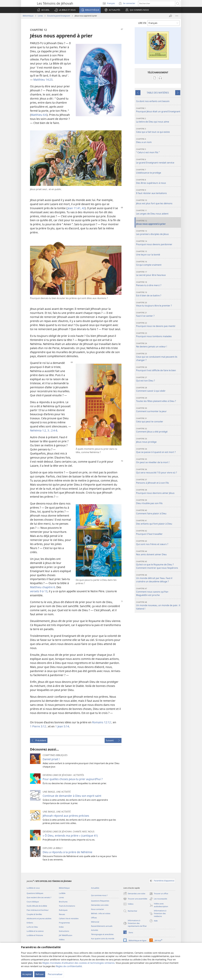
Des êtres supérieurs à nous (158, 181)
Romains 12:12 (101, 722)
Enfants (30, 923)
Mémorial (95, 922)
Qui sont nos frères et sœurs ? (158, 543)
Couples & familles (34, 914)
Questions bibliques (35, 893)
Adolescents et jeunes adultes (39, 918)
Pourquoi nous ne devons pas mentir (158, 325)
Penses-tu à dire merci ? (158, 284)
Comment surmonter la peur (158, 410)
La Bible (62, 893)
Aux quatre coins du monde (103, 939)
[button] (65, 10)
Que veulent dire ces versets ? (39, 897)
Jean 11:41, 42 (76, 208)
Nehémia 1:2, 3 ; (40, 430)
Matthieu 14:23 (43, 80)
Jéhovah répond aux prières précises (66, 816)
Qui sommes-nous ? (99, 895)
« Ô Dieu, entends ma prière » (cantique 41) (70, 836)
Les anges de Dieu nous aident (158, 212)
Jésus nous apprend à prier (158, 222)
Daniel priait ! (51, 759)
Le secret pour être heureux (158, 274)
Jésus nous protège (158, 440)
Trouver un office (159, 894)
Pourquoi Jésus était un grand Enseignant (158, 110)
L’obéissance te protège (158, 171)
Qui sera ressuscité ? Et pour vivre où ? (158, 471)
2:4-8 (54, 430)
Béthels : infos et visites (101, 913)
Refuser (40, 974)
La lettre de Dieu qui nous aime (158, 120)
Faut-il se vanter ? (158, 314)
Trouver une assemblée (135, 899)
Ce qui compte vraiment (158, 263)
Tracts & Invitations (67, 906)
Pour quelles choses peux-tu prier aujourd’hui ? (73, 779)
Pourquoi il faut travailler (158, 532)
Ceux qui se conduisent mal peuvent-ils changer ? (158, 357)
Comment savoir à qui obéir (158, 389)
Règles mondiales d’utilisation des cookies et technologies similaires (78, 963)
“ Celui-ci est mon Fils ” (158, 151)
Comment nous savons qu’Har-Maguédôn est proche (158, 592)
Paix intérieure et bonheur (38, 910)
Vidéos (62, 939)
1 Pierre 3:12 (38, 726)
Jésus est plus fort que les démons (158, 202)
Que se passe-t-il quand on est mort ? (158, 451)
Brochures (63, 902)
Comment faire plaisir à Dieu (158, 512)
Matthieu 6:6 (39, 115)
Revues (62, 914)
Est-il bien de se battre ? (158, 294)
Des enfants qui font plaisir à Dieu (158, 522)
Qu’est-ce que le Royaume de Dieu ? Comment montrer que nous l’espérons (158, 565)
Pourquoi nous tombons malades (158, 335)
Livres (40, 16)
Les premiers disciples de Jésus (158, 233)
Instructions (64, 931)
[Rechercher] (157, 3)
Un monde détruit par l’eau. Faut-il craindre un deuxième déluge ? (158, 578)
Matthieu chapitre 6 (43, 587)
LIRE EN (142, 23)
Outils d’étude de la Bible (37, 906)
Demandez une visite (100, 905)
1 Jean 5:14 (62, 726)
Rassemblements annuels (102, 926)
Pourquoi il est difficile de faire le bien (158, 369)
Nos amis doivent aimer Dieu (158, 553)
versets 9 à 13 (39, 591)
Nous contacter (97, 909)
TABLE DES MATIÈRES (158, 93)
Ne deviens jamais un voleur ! (158, 345)
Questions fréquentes (100, 901)
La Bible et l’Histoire (35, 935)
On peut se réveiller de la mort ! (158, 461)
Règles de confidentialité (69, 966)
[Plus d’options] (177, 16)
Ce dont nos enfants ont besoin (153, 101)
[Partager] (171, 16)
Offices (94, 918)
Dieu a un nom (158, 141)
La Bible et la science (35, 931)
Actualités (95, 888)
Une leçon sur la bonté (158, 253)
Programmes (64, 923)
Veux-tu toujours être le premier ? (158, 304)
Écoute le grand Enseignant (59, 16)
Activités (95, 930)
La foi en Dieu (32, 927)
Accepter (27, 974)
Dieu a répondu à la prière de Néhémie (67, 852)
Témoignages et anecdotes (102, 934)
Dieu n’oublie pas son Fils (158, 502)
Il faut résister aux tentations (158, 192)
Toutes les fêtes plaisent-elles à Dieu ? (158, 400)
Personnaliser (55, 974)
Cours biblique (33, 902)
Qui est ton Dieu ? (158, 379)
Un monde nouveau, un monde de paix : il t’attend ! (158, 606)
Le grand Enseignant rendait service (158, 161)
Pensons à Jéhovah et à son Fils (158, 481)
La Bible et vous (33, 888)
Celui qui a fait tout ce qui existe (158, 130)
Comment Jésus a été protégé (158, 430)
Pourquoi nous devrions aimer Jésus (158, 492)
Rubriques (63, 910)
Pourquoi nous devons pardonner (158, 243)
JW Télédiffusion (66, 935)
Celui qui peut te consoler (158, 420)
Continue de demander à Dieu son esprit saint (72, 796)
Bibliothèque (28, 16)
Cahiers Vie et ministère (69, 918)
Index (61, 927)
